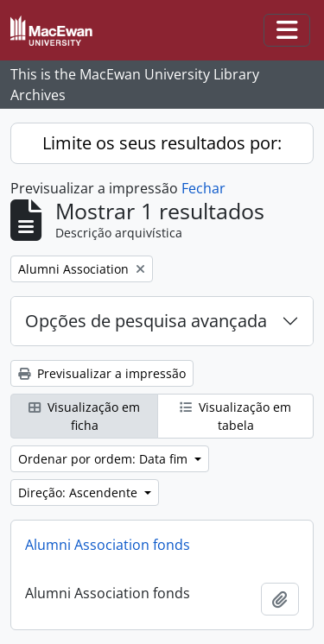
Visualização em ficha (84, 416)
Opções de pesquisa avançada (146, 321)
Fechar (203, 188)
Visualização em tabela (235, 416)
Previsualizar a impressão (102, 373)
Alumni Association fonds (108, 545)
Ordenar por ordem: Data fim (105, 459)
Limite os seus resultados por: (162, 143)
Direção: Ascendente (79, 492)
